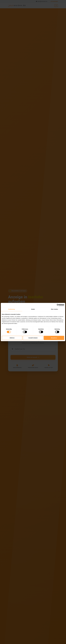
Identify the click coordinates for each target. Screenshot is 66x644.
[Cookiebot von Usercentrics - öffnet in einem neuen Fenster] (58, 305)
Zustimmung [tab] (12, 309)
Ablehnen (12, 338)
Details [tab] (33, 309)
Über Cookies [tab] (54, 309)
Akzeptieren (54, 338)
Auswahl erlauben (33, 338)
